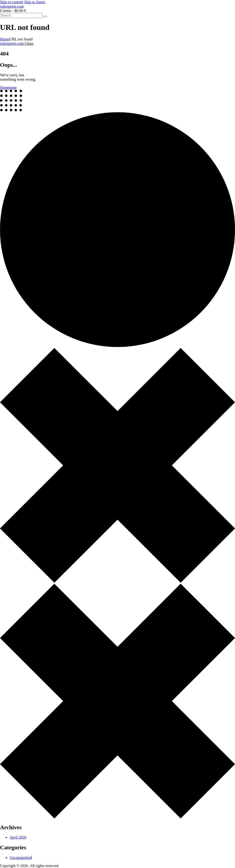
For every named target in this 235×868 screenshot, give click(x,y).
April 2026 (18, 837)
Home (5, 39)
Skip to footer (35, 2)
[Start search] (45, 17)
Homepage (8, 87)
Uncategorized (21, 858)
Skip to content (12, 2)
